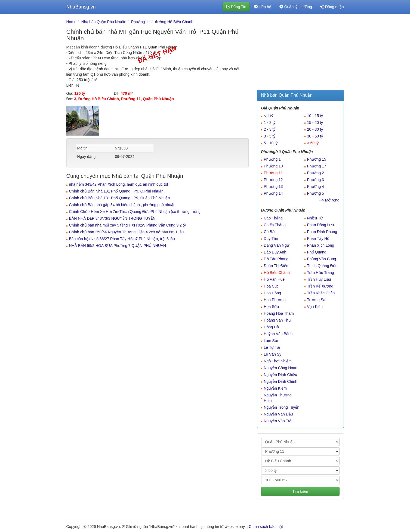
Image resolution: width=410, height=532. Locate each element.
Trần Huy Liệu (319, 279)
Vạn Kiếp (315, 307)
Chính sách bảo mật (266, 527)
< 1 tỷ (269, 116)
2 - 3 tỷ (270, 129)
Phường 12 (273, 180)
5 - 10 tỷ (271, 143)
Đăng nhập (332, 7)
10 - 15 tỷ (315, 116)
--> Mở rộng (329, 200)
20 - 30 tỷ (315, 129)
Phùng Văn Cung (322, 259)
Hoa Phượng (275, 300)
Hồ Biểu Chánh (277, 273)
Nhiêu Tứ (315, 218)
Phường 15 (317, 159)
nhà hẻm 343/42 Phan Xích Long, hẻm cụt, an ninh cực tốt (119, 184)
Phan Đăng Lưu (321, 225)
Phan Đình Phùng (322, 232)
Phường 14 (273, 193)
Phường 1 (272, 159)
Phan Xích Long (321, 245)
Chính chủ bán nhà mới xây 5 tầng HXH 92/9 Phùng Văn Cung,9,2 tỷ (127, 225)
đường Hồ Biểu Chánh (174, 22)
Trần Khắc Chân (321, 293)
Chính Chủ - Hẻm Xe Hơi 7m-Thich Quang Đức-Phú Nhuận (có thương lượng (135, 212)
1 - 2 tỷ (270, 123)
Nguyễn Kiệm (275, 388)
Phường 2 (316, 173)
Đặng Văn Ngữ (277, 245)
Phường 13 (273, 186)
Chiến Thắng (275, 225)
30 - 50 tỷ (315, 136)
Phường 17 (317, 166)
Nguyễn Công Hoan (281, 368)
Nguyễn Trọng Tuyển (282, 407)
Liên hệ (263, 7)
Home (71, 22)
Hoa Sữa (272, 307)
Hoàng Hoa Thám (279, 313)
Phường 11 (141, 22)
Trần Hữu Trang (321, 273)
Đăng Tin (236, 7)
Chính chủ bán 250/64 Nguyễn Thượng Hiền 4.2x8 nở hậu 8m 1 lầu (127, 232)
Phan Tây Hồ (318, 239)
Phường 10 (273, 166)
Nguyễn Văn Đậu (278, 414)
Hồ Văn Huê (274, 279)
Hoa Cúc (271, 286)
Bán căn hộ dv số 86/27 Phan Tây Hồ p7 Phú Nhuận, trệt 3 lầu (122, 239)
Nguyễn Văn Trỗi (278, 421)
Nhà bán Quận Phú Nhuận (104, 22)
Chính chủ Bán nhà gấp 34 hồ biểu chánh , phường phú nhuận (122, 205)
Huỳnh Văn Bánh (278, 334)
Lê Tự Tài (272, 347)
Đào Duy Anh (275, 252)
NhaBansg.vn (81, 7)
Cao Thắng (273, 218)
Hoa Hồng (272, 293)
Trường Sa (316, 300)
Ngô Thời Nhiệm (278, 361)
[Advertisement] (300, 53)
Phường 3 (316, 180)
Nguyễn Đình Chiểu (281, 375)
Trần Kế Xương (320, 286)
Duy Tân (271, 239)
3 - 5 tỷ (270, 136)
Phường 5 (316, 193)
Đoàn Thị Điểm (277, 266)
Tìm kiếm (300, 491)
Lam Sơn (272, 341)
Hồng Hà (271, 327)
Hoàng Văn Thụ (277, 320)
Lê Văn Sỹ (273, 354)
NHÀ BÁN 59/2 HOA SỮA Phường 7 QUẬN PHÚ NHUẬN (118, 246)
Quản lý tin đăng (296, 7)
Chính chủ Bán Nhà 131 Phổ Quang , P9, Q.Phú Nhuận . (117, 191)
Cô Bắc (270, 232)
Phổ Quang (317, 252)
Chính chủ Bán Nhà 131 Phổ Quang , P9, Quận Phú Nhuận (120, 198)
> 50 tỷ (313, 143)
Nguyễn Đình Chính (281, 381)
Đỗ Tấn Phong (276, 259)
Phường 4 (316, 186)
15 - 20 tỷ (315, 123)
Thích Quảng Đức (322, 266)
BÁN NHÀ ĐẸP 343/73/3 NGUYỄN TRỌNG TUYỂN (112, 218)
